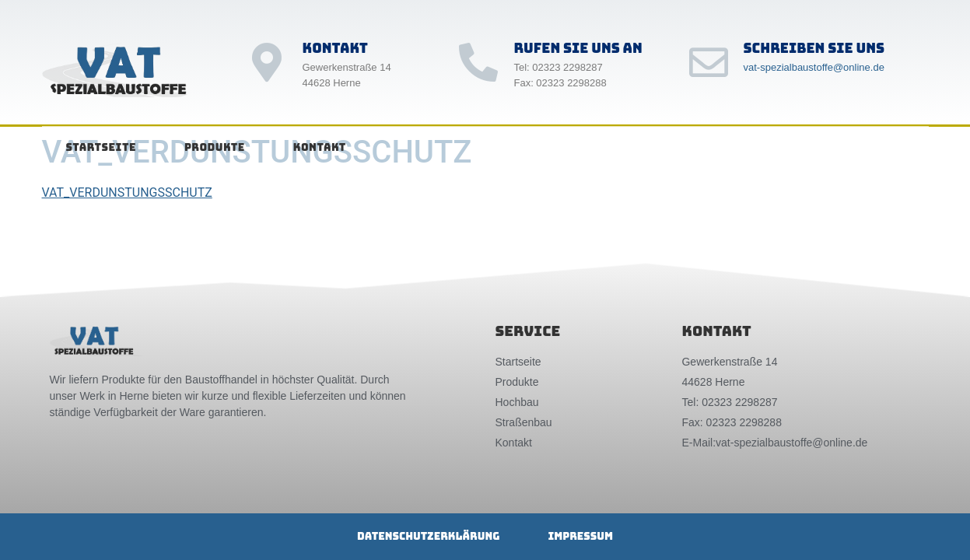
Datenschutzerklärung (428, 536)
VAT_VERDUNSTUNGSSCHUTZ (127, 192)
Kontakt (320, 147)
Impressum (580, 536)
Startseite (101, 147)
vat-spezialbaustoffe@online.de (814, 67)
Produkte (215, 147)
